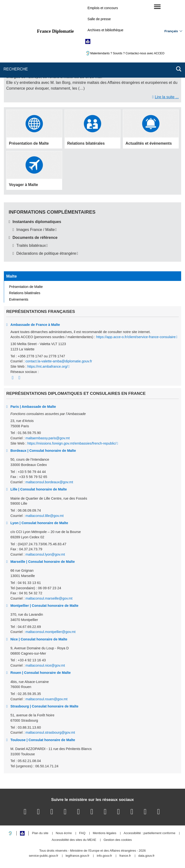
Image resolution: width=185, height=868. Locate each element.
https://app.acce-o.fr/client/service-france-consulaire (136, 337)
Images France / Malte (36, 230)
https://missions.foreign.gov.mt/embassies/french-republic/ (72, 443)
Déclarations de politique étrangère (46, 253)
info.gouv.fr (104, 856)
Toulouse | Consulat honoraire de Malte (43, 740)
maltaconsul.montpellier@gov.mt (51, 632)
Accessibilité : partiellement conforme (149, 833)
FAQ (82, 833)
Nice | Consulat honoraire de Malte (39, 639)
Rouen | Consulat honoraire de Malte (40, 673)
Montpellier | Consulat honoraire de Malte (44, 606)
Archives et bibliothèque (105, 30)
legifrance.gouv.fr (77, 856)
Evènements (19, 299)
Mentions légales (105, 833)
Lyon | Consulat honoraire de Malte (39, 523)
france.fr (125, 856)
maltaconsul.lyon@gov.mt (45, 554)
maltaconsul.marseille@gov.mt (49, 598)
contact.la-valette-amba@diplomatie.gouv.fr (59, 361)
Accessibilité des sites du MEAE (74, 840)
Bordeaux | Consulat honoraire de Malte (43, 451)
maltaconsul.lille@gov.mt (45, 516)
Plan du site (40, 833)
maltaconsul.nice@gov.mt (45, 665)
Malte (12, 276)
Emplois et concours (103, 8)
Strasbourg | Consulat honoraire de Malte (44, 706)
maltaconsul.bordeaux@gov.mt (49, 482)
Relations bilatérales (25, 293)
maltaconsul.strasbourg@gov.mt (50, 732)
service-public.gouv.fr (44, 856)
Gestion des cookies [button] (118, 840)
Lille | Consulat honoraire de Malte (39, 489)
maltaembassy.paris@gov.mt (48, 438)
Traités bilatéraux (31, 245)
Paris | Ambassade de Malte (33, 407)
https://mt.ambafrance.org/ (47, 366)
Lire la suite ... (167, 97)
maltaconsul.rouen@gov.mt (46, 699)
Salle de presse (99, 19)
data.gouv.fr (146, 856)
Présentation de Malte (26, 287)
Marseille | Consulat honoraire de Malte (43, 562)
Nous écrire (64, 833)
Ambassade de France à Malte (35, 325)
